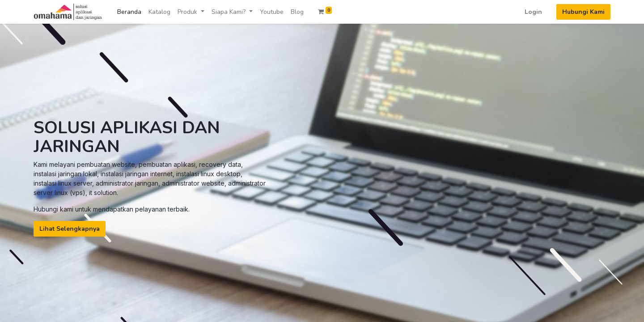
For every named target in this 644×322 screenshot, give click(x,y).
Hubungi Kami (583, 12)
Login (533, 12)
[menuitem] (129, 12)
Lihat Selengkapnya (70, 229)
